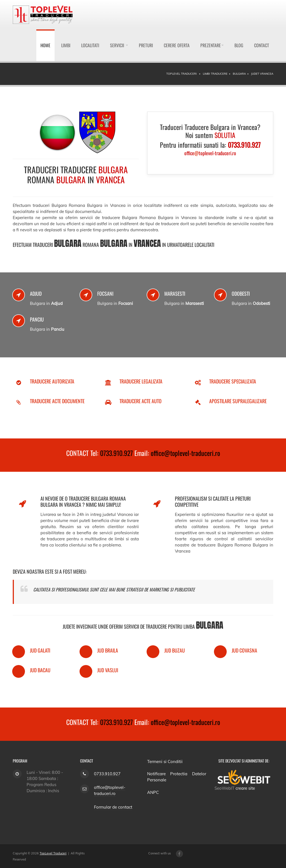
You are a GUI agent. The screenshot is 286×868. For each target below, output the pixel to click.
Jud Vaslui (108, 670)
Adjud (36, 293)
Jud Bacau (40, 670)
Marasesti (175, 293)
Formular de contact (113, 807)
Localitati (90, 45)
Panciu (37, 319)
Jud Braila (108, 650)
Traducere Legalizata (141, 381)
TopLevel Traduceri (53, 853)
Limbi (66, 45)
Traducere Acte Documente (57, 401)
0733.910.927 (116, 453)
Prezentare (212, 45)
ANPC (153, 792)
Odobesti (241, 293)
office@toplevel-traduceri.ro (185, 453)
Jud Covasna (244, 650)
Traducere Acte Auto (141, 401)
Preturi (146, 45)
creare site (245, 788)
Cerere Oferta (177, 45)
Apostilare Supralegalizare (238, 401)
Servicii (119, 45)
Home (45, 45)
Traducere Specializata (233, 381)
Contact (262, 45)
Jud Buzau (175, 650)
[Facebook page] (179, 854)
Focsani (105, 293)
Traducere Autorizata (52, 381)
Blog (239, 45)
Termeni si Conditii (165, 762)
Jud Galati (40, 650)
